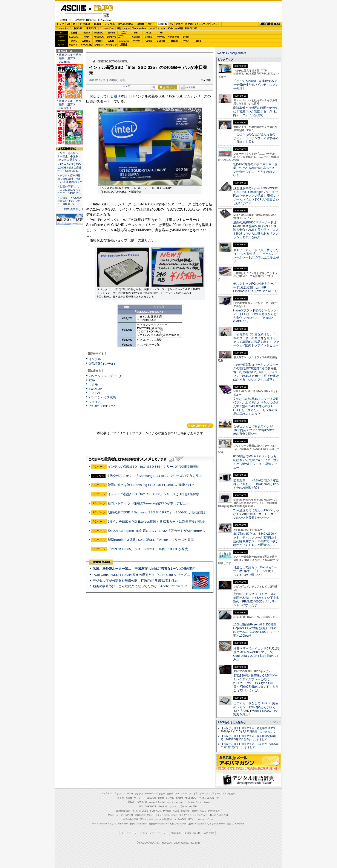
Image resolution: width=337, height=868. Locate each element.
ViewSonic (174, 37)
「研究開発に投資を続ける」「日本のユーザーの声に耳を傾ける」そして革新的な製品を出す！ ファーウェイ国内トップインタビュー (256, 340)
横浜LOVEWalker (138, 824)
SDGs (170, 28)
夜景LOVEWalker (178, 824)
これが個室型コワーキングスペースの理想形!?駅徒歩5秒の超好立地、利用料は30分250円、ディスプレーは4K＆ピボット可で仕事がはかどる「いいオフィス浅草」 (256, 372)
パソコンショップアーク (105, 376)
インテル (95, 359)
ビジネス (85, 24)
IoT (75, 24)
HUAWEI (161, 37)
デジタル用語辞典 (164, 819)
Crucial (149, 37)
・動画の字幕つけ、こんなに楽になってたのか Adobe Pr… (69, 190)
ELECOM (74, 37)
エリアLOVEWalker (119, 824)
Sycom (111, 33)
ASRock (136, 37)
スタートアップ (202, 24)
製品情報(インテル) (102, 364)
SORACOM (156, 811)
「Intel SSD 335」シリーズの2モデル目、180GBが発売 (148, 549)
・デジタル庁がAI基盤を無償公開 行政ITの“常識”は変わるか (70, 179)
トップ (60, 24)
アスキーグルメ (107, 28)
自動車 (140, 24)
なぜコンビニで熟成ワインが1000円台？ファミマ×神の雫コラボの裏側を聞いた (256, 430)
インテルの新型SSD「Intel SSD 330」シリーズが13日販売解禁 (154, 494)
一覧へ (275, 722)
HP (161, 33)
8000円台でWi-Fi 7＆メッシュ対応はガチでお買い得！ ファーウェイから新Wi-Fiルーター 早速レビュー (256, 462)
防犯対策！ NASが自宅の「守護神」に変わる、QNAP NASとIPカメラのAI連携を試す (256, 484)
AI (69, 24)
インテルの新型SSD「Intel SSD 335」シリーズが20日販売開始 (154, 467)
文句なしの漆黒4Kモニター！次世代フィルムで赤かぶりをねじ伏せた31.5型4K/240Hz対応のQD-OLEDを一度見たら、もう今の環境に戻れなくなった (256, 406)
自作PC (102, 8)
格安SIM (78, 28)
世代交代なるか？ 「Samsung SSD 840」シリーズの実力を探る (154, 476)
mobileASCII (180, 819)
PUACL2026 (191, 28)
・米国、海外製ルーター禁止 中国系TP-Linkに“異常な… (69, 156)
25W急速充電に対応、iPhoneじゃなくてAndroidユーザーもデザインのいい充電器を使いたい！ (256, 514)
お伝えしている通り (105, 96)
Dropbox (136, 41)
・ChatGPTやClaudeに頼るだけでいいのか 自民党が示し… (70, 201)
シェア (126, 86)
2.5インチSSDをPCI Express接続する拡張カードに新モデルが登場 (156, 521)
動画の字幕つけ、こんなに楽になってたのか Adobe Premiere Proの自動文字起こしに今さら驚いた (165, 586)
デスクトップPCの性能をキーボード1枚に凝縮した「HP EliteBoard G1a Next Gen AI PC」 (256, 287)
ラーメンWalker (100, 824)
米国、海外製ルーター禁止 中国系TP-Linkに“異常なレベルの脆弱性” (144, 568)
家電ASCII (91, 28)
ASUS (149, 33)
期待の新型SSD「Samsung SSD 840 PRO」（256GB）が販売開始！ (158, 512)
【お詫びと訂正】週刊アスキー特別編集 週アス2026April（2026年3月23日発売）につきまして (248, 730)
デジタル (110, 24)
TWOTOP (95, 389)
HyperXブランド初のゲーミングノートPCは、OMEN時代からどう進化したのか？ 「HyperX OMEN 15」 (255, 316)
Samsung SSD (123, 811)
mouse (86, 33)
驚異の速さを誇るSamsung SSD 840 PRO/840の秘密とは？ (151, 485)
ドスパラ (95, 393)
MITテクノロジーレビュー (200, 819)
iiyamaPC (99, 33)
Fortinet (174, 41)
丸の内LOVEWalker (216, 824)
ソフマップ (111, 45)
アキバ (179, 24)
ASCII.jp (73, 8)
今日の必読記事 (131, 819)
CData (149, 41)
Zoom (198, 41)
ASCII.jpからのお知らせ (232, 722)
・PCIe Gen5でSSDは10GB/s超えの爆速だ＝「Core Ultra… (69, 168)
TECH (97, 24)
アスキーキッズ (63, 28)
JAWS (74, 41)
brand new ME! (190, 807)
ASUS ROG (99, 37)
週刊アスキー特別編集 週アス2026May (70, 58)
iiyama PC (163, 798)
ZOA (92, 380)
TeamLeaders (139, 28)
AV (172, 24)
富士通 (74, 33)
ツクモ (93, 384)
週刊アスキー (123, 28)
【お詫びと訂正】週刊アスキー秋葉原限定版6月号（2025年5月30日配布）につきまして (249, 738)
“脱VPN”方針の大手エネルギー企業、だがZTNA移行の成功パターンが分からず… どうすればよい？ (255, 170)
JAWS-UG (142, 802)
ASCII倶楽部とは (73, 209)
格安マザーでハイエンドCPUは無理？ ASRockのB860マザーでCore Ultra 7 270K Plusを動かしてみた (256, 654)
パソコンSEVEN (124, 33)
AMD (86, 37)
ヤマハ (186, 41)
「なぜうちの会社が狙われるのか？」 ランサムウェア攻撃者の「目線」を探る (256, 138)
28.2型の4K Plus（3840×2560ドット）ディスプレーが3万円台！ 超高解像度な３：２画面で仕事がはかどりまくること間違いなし (256, 539)
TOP (103, 794)
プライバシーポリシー (155, 833)
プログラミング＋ (188, 815)
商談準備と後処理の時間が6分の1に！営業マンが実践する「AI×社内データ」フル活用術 (256, 112)
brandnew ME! (124, 45)
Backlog (161, 41)
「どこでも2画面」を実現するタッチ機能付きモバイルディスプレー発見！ (256, 85)
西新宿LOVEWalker (158, 824)
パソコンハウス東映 (102, 397)
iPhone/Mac (126, 24)
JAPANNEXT (99, 45)
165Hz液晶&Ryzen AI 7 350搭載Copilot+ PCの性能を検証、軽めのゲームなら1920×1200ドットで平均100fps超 (256, 630)
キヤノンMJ (86, 45)
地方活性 (179, 28)
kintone (99, 41)
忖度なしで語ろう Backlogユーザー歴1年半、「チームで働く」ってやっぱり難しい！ (255, 571)
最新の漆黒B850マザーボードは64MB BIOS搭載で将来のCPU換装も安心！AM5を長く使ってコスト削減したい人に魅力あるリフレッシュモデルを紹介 (256, 230)
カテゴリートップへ (200, 426)
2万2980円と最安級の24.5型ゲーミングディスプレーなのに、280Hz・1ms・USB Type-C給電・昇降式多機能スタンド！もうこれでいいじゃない (256, 683)
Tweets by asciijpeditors (231, 53)
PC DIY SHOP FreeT (103, 406)
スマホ (189, 24)
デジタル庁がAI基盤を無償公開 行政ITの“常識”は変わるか (135, 580)
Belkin (186, 37)
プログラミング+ (157, 28)
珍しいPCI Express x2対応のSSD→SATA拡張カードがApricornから (157, 531)
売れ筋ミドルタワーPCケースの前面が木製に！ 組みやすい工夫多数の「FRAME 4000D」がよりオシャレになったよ (256, 599)
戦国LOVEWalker (235, 824)
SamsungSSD (121, 37)
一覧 (153, 87)
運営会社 (176, 833)
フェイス (95, 402)
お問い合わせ (193, 833)
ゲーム (216, 24)
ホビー (151, 24)
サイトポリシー (130, 833)
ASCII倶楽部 (270, 24)
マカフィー (74, 45)
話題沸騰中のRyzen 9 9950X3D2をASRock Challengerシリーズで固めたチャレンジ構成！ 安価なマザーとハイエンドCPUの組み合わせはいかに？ (256, 196)
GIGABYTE (111, 37)
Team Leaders (170, 815)
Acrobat (86, 41)
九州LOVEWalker (196, 824)
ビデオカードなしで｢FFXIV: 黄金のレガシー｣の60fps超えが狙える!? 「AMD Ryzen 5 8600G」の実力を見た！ (256, 709)
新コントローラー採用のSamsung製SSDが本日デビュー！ (150, 503)
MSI (136, 33)
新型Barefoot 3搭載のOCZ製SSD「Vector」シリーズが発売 (151, 540)
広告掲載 (209, 833)
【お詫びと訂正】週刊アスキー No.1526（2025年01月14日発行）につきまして (250, 746)
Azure (111, 41)
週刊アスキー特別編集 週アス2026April (70, 104)
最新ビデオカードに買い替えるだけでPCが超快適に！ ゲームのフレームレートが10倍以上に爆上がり (256, 256)
